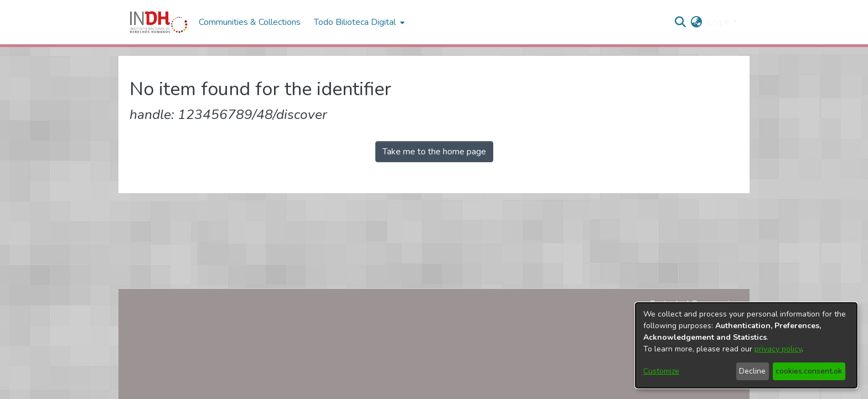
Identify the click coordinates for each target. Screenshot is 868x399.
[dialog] (746, 345)
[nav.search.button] (681, 22)
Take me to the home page (434, 152)
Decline (752, 371)
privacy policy (778, 349)
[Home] (159, 22)
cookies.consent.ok (809, 371)
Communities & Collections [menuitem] (250, 22)
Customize (661, 371)
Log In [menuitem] (719, 22)
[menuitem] (697, 22)
